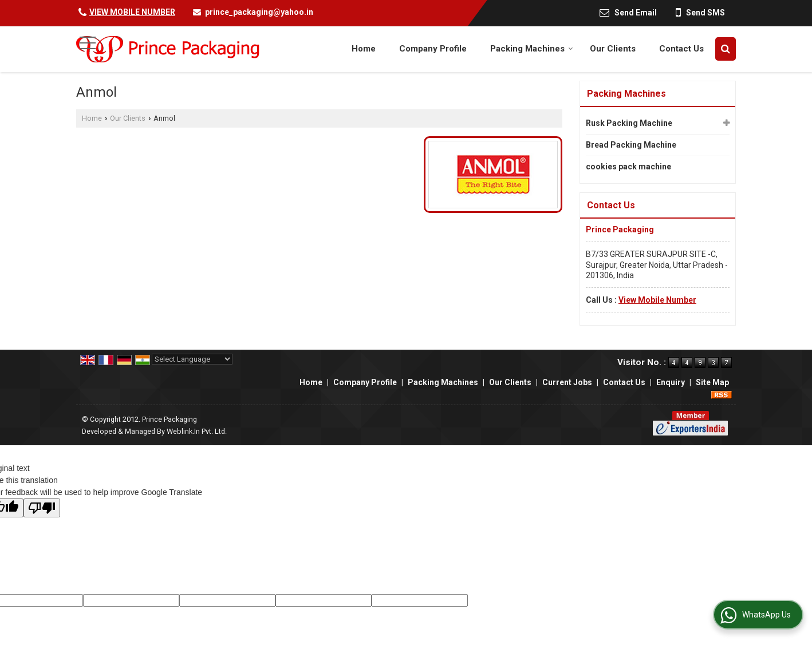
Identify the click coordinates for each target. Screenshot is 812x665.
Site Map (712, 382)
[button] (132, 12)
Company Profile (433, 49)
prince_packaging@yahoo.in (259, 12)
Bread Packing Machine (631, 145)
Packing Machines (532, 49)
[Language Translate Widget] (192, 359)
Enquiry (671, 382)
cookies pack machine (628, 167)
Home (364, 49)
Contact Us (681, 49)
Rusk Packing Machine (629, 123)
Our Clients (613, 49)
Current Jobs (567, 382)
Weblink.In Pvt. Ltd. (197, 431)
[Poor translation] (42, 508)
